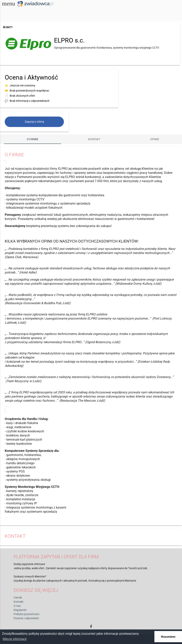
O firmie (33, 139)
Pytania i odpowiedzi (26, 618)
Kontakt (94, 139)
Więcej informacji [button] (14, 639)
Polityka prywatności (26, 614)
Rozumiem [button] (168, 637)
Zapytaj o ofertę (34, 122)
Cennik (18, 598)
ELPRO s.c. (69, 40)
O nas (17, 606)
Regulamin (20, 610)
